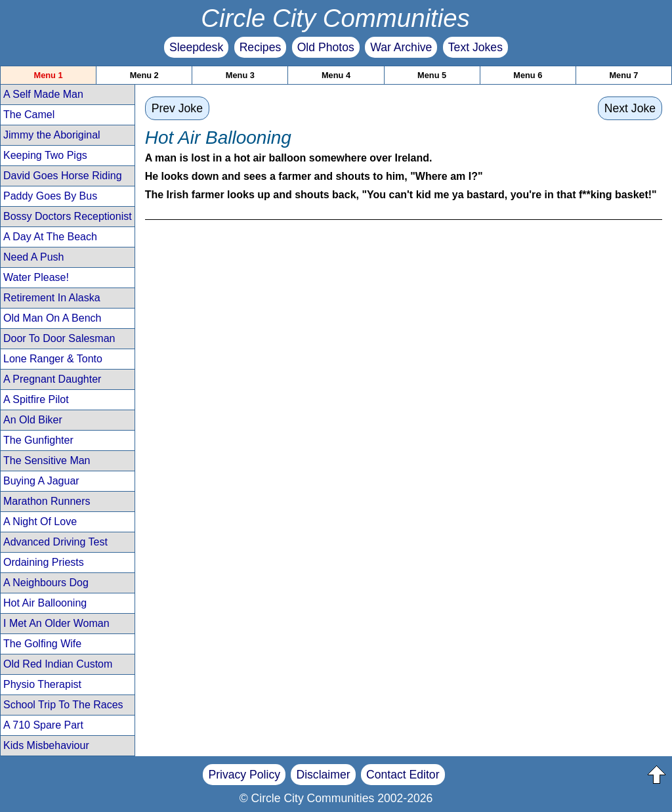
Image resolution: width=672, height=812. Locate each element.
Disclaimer (323, 775)
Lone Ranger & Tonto (53, 359)
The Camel (29, 115)
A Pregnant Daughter (52, 379)
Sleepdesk (196, 47)
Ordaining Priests (44, 562)
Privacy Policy (244, 775)
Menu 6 (528, 75)
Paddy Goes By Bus (50, 196)
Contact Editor (403, 775)
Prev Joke (177, 108)
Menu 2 (144, 75)
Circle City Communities (335, 18)
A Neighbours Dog (46, 583)
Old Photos (326, 47)
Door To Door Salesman (59, 338)
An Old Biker (33, 420)
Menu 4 (336, 75)
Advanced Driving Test (55, 542)
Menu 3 (240, 75)
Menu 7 (623, 75)
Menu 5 (432, 75)
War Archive (401, 47)
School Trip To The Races (63, 705)
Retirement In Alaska (52, 298)
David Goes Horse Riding (63, 176)
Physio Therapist (42, 684)
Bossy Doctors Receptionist (68, 216)
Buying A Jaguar (41, 481)
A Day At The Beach (50, 237)
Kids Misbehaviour (46, 745)
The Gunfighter (38, 440)
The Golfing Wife (42, 644)
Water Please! (36, 277)
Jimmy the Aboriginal (52, 135)
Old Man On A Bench (52, 318)
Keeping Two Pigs (45, 155)
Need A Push (34, 257)
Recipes (261, 47)
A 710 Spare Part (43, 725)
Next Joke (630, 108)
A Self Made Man (43, 94)
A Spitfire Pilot (36, 399)
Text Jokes (475, 47)
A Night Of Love (40, 522)
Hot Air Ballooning (45, 603)
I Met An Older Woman (56, 623)
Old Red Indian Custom (58, 664)
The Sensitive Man (47, 460)
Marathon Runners (47, 501)
